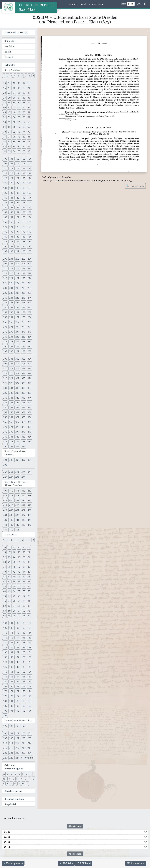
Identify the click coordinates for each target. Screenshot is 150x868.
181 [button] (11, 237)
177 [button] (17, 232)
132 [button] (17, 188)
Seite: (124, 4)
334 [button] (29, 388)
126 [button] (11, 183)
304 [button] (29, 359)
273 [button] (23, 327)
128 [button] (23, 183)
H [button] (31, 774)
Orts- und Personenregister (14, 767)
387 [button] (17, 442)
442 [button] (23, 520)
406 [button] (11, 477)
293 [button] (23, 346)
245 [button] (5, 303)
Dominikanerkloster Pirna (18, 720)
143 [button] (23, 198)
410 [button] (11, 491)
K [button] (10, 779)
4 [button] (15, 76)
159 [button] (29, 212)
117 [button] (17, 173)
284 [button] (29, 337)
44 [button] (24, 107)
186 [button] (11, 242)
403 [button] (23, 472)
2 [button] (8, 76)
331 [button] (11, 388)
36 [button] (14, 103)
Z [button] (27, 784)
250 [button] (5, 307)
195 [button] (5, 251)
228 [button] (23, 283)
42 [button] (14, 107)
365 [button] (5, 422)
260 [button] (5, 317)
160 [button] (5, 217)
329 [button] (29, 383)
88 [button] (4, 146)
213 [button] (23, 268)
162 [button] (17, 217)
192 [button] (17, 246)
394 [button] (5, 460)
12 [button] (14, 83)
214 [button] (29, 268)
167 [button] (17, 222)
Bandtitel (9, 46)
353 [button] (23, 407)
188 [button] (23, 242)
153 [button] (23, 207)
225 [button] (5, 283)
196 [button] (11, 251)
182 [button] (17, 237)
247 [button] (17, 303)
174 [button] (29, 227)
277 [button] (17, 332)
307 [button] (17, 364)
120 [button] (5, 178)
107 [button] (17, 164)
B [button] (8, 774)
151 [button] (11, 207)
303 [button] (23, 359)
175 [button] (5, 232)
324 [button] (29, 378)
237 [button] (17, 293)
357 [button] (17, 412)
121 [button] (11, 178)
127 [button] (17, 183)
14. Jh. (7, 837)
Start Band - (16, 33)
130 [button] (5, 188)
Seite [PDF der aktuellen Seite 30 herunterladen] (66, 863)
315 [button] (5, 373)
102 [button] (17, 159)
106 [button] (11, 164)
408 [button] (23, 477)
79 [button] (19, 137)
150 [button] (5, 207)
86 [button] (24, 142)
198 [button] (23, 251)
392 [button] (17, 446)
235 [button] (5, 293)
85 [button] (19, 142)
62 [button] (24, 122)
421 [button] (17, 500)
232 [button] (17, 288)
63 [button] (29, 122)
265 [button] (5, 322)
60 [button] (14, 122)
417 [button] (23, 496)
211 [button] (11, 268)
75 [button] (29, 132)
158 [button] (23, 212)
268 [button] (23, 322)
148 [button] (23, 203)
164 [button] (29, 217)
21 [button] (29, 88)
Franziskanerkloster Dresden (15, 453)
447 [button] (23, 525)
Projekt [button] (84, 4)
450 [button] (11, 530)
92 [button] (24, 146)
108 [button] (23, 164)
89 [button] (9, 146)
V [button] (19, 784)
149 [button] (29, 203)
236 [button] (11, 293)
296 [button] (11, 351)
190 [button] (5, 246)
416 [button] (17, 496)
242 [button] (17, 298)
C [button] (11, 774)
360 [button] (5, 417)
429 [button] (5, 510)
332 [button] (17, 388)
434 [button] (5, 515)
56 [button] (24, 117)
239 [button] (29, 293)
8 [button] (29, 76)
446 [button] (17, 525)
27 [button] (29, 93)
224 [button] (29, 278)
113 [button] (23, 168)
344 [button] (29, 398)
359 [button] (29, 412)
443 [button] (29, 520)
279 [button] (29, 332)
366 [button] (11, 422)
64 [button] (4, 127)
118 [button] (23, 173)
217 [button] (17, 273)
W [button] (23, 784)
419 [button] (5, 500)
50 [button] (24, 112)
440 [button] (11, 520)
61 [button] (19, 122)
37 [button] (19, 103)
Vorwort (9, 57)
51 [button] (29, 112)
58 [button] (4, 122)
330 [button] (5, 388)
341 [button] (11, 398)
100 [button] (5, 159)
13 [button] (19, 83)
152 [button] (17, 207)
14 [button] (24, 83)
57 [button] (29, 117)
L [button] (13, 779)
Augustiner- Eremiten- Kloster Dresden (17, 484)
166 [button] (11, 222)
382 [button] (17, 437)
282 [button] (17, 337)
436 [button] (17, 515)
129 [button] (29, 183)
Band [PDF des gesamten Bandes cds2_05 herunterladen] (84, 863)
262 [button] (17, 317)
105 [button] (5, 164)
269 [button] (29, 322)
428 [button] (29, 505)
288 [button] (23, 342)
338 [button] (23, 393)
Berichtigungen (13, 791)
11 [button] (9, 83)
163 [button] (23, 217)
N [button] (22, 779)
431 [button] (17, 510)
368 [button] (23, 422)
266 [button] (11, 322)
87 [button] (29, 142)
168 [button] (23, 222)
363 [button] (23, 417)
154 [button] (29, 207)
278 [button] (23, 332)
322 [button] (17, 378)
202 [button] (17, 259)
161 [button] (11, 217)
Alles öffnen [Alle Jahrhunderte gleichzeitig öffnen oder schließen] (75, 826)
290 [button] (5, 346)
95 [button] (9, 151)
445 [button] (11, 525)
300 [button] (5, 359)
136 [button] (11, 193)
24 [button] (14, 93)
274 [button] (29, 327)
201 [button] (11, 259)
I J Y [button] (5, 779)
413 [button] (29, 491)
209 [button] (29, 264)
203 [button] (23, 259)
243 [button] (23, 298)
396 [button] (17, 460)
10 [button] (4, 83)
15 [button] (29, 83)
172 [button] (17, 227)
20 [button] (24, 88)
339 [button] (29, 393)
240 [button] (5, 298)
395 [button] (11, 460)
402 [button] (17, 472)
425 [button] (11, 505)
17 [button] (9, 88)
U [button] (15, 784)
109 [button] (29, 164)
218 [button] (23, 273)
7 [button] (26, 76)
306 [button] (11, 364)
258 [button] (23, 312)
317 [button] (17, 373)
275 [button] (5, 332)
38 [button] (24, 103)
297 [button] (17, 351)
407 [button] (17, 477)
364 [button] (29, 417)
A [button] (4, 774)
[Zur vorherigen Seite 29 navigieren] (13, 863)
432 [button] (23, 510)
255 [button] (5, 312)
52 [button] (4, 117)
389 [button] (29, 442)
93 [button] (29, 146)
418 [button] (29, 496)
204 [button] (29, 259)
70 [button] (4, 132)
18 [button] (14, 88)
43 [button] (19, 107)
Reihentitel (10, 41)
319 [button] (29, 373)
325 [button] (5, 383)
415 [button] (11, 496)
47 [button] (9, 112)
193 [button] (23, 246)
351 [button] (11, 407)
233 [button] (23, 288)
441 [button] (17, 520)
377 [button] (17, 432)
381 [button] (11, 437)
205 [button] (5, 264)
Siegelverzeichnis (14, 799)
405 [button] (5, 477)
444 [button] (5, 525)
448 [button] (29, 525)
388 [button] (23, 442)
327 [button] (17, 383)
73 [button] (19, 132)
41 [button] (9, 107)
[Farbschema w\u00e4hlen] (145, 4)
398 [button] (29, 460)
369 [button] (29, 422)
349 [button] (29, 403)
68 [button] (24, 127)
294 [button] (29, 346)
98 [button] (24, 151)
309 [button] (29, 364)
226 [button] (11, 283)
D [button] (15, 774)
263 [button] (23, 317)
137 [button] (17, 193)
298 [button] (23, 351)
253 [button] (23, 307)
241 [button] (11, 298)
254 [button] (29, 307)
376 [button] (11, 432)
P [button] (29, 779)
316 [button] (11, 373)
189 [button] (29, 242)
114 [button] (29, 168)
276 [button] (11, 332)
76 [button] (4, 137)
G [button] (27, 774)
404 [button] (29, 472)
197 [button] (17, 251)
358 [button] (23, 412)
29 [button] (9, 98)
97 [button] (19, 151)
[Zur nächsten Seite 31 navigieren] (136, 863)
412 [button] (23, 491)
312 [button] (17, 369)
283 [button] (23, 337)
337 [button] (17, 393)
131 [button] (11, 188)
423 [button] (29, 500)
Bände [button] (72, 4)
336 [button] (11, 393)
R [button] (4, 784)
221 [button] (11, 278)
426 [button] (17, 505)
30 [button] (14, 98)
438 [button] (29, 515)
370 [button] (5, 427)
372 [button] (17, 427)
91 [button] (19, 146)
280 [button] (5, 337)
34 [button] (4, 103)
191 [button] (11, 246)
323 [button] (23, 378)
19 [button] (19, 88)
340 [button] (5, 398)
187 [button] (17, 242)
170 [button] (5, 227)
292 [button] (17, 346)
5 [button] (18, 76)
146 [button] (11, 203)
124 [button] (29, 178)
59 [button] (9, 122)
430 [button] (11, 510)
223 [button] (23, 278)
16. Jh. (7, 847)
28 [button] (4, 98)
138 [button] (23, 193)
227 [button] (17, 283)
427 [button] (23, 505)
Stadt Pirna (10, 535)
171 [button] (11, 227)
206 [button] (11, 264)
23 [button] (9, 93)
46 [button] (4, 112)
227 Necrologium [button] (24, 758)
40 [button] (4, 107)
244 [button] (29, 298)
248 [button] (23, 303)
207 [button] (17, 264)
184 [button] (29, 237)
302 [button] (17, 359)
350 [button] (5, 407)
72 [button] (14, 132)
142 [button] (17, 198)
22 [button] (4, 93)
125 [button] (5, 183)
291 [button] (11, 346)
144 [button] (29, 198)
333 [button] (23, 388)
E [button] (19, 774)
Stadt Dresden (12, 70)
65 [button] (9, 127)
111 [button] (11, 168)
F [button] (23, 774)
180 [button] (5, 237)
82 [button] (4, 142)
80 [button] (24, 137)
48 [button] (14, 112)
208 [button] (23, 264)
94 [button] (4, 151)
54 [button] (14, 117)
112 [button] (17, 168)
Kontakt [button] (97, 4)
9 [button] (33, 76)
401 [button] (11, 472)
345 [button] (5, 403)
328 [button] (23, 383)
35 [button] (9, 103)
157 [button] (17, 212)
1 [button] (4, 76)
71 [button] (9, 132)
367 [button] (17, 422)
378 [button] (23, 432)
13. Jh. (7, 832)
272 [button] (17, 327)
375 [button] (5, 432)
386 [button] (11, 442)
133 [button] (23, 188)
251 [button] (11, 307)
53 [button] (9, 117)
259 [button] (29, 312)
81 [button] (29, 137)
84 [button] (14, 142)
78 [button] (14, 137)
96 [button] (14, 151)
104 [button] (29, 159)
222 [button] (17, 278)
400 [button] (5, 472)
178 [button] (23, 232)
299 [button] (29, 351)
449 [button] (5, 530)
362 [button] (17, 417)
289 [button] (29, 342)
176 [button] (11, 232)
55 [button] (19, 117)
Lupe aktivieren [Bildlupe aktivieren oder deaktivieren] (135, 186)
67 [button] (19, 127)
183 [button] (23, 237)
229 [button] (29, 283)
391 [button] (11, 446)
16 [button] (4, 88)
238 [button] (23, 293)
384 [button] (29, 437)
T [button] (11, 784)
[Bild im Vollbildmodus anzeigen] (147, 32)
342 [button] (17, 398)
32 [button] (24, 98)
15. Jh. (7, 842)
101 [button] (11, 159)
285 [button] (5, 342)
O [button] (26, 779)
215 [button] (5, 273)
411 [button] (17, 491)
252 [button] (17, 307)
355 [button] (5, 412)
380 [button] (5, 437)
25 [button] (19, 93)
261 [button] (11, 317)
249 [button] (29, 303)
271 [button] (11, 327)
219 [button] (29, 273)
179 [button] (29, 232)
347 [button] (17, 403)
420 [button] (11, 500)
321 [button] (11, 378)
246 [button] (11, 303)
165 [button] (5, 222)
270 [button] (5, 327)
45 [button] (29, 107)
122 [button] (17, 178)
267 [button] (17, 322)
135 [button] (5, 193)
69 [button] (29, 127)
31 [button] (19, 98)
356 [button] (11, 412)
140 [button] (5, 198)
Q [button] (33, 779)
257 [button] (17, 312)
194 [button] (29, 246)
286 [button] (11, 342)
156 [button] (11, 212)
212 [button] (17, 268)
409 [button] (5, 491)
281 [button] (11, 337)
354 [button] (29, 407)
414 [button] (5, 496)
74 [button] (24, 132)
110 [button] (5, 168)
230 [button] (5, 288)
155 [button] (5, 212)
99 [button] (29, 151)
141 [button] (11, 198)
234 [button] (29, 288)
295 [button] (5, 351)
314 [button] (29, 369)
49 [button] (19, 112)
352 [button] (17, 407)
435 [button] (11, 515)
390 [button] (5, 446)
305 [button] (5, 364)
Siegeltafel (10, 804)
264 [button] (29, 317)
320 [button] (5, 378)
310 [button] (5, 369)
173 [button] (23, 227)
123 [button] (23, 178)
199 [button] (29, 251)
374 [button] (29, 427)
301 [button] (11, 359)
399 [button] (5, 465)
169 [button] (29, 222)
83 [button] (9, 142)
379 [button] (29, 432)
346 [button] (11, 403)
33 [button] (29, 98)
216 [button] (11, 273)
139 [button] (29, 193)
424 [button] (5, 505)
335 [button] (5, 393)
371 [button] (11, 427)
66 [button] (14, 127)
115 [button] (5, 173)
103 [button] (23, 159)
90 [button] (14, 146)
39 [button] (29, 103)
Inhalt (8, 52)
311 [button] (11, 369)
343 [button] (23, 398)
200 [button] (5, 259)
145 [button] (5, 203)
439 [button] (5, 520)
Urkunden (10, 65)
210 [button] (5, 268)
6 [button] (22, 76)
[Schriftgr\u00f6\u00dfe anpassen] (139, 4)
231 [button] (11, 288)
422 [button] (23, 500)
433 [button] (29, 510)
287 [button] (17, 342)
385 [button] (5, 442)
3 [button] (11, 76)
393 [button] (23, 446)
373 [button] (23, 427)
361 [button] (11, 417)
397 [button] (23, 460)
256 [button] (11, 312)
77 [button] (9, 137)
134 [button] (29, 188)
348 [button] (23, 403)
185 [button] (5, 242)
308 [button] (23, 364)
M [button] (17, 779)
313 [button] (23, 369)
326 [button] (11, 383)
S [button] (8, 784)
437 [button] (23, 515)
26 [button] (24, 93)
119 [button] (29, 173)
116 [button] (11, 173)
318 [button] (23, 373)
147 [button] (17, 203)
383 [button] (23, 437)
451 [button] (17, 530)
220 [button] (5, 278)
